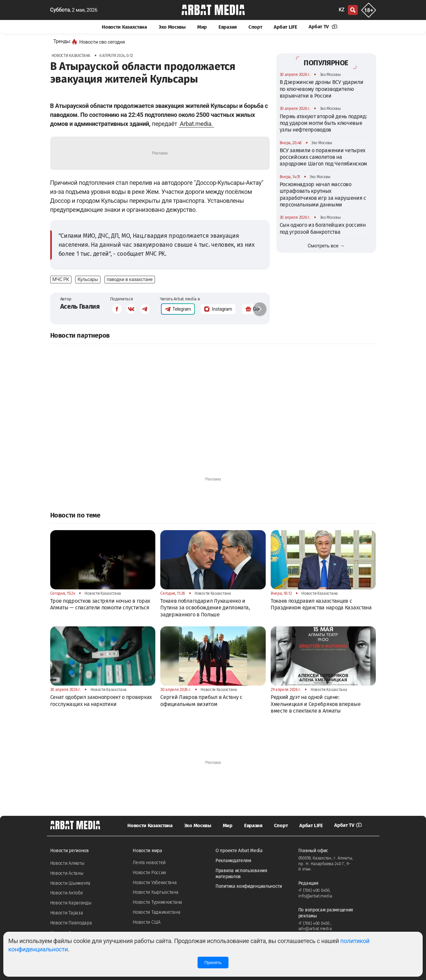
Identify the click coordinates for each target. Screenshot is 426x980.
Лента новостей (149, 863)
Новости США (147, 922)
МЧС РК (61, 279)
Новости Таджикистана (156, 912)
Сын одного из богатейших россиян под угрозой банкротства (323, 228)
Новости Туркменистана (157, 902)
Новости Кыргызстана (155, 892)
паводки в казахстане (130, 279)
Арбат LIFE (285, 27)
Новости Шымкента (70, 883)
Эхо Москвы (172, 27)
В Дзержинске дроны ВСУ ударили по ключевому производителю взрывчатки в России (322, 89)
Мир (202, 27)
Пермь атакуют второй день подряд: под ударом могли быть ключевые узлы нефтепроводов (323, 123)
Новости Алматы (67, 863)
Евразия (228, 27)
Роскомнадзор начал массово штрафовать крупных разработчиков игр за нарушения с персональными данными (323, 194)
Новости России (149, 873)
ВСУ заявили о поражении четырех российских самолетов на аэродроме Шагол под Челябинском (324, 157)
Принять (213, 963)
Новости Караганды (71, 903)
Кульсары (88, 279)
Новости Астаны (67, 873)
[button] (260, 309)
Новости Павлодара (71, 923)
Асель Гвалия (80, 306)
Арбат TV (323, 27)
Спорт (255, 27)
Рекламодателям (233, 861)
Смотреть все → (326, 246)
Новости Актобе (67, 893)
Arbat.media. (196, 124)
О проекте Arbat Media (239, 851)
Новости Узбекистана (155, 883)
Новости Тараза (67, 913)
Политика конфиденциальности (249, 886)
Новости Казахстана (124, 27)
